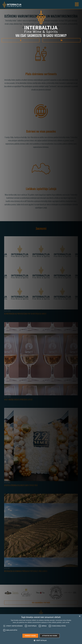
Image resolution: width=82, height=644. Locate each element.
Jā (21, 40)
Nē (61, 40)
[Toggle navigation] (77, 5)
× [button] (80, 616)
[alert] (41, 629)
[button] (41, 640)
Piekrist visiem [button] (30, 636)
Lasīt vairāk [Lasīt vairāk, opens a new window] (66, 622)
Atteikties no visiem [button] (50, 636)
